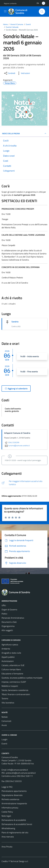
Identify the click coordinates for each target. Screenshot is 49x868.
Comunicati (6, 721)
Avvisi (4, 725)
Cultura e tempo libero (11, 669)
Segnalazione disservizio (12, 795)
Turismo (5, 698)
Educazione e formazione (12, 674)
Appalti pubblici (8, 657)
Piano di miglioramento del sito (15, 832)
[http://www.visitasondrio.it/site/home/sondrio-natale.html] (24, 483)
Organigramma (8, 626)
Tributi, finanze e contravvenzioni (16, 694)
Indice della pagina (24, 134)
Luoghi (4, 739)
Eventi (4, 744)
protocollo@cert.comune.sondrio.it (21, 773)
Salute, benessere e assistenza (15, 690)
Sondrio (15, 322)
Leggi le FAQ (7, 787)
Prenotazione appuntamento (14, 791)
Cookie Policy (7, 812)
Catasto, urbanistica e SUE (13, 665)
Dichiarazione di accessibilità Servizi (17, 824)
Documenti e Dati (9, 622)
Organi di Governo (9, 610)
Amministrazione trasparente (14, 803)
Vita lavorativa (8, 703)
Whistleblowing (8, 828)
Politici (4, 614)
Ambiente (6, 649)
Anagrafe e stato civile (11, 653)
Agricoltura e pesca (10, 645)
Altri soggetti (7, 630)
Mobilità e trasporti (10, 686)
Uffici (4, 605)
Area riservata (8, 837)
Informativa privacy (10, 808)
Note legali (6, 816)
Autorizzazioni (8, 661)
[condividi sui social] (9, 73)
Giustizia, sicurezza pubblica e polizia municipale (22, 678)
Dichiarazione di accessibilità (14, 820)
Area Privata (7, 847)
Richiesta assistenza (10, 799)
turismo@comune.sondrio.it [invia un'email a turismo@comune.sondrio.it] (17, 446)
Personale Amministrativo (13, 618)
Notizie (5, 717)
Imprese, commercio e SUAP (14, 682)
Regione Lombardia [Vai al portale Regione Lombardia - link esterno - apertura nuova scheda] (10, 3)
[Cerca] (42, 12)
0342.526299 (12, 442)
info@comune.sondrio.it (18, 770)
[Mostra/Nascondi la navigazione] (5, 11)
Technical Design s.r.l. (19, 861)
